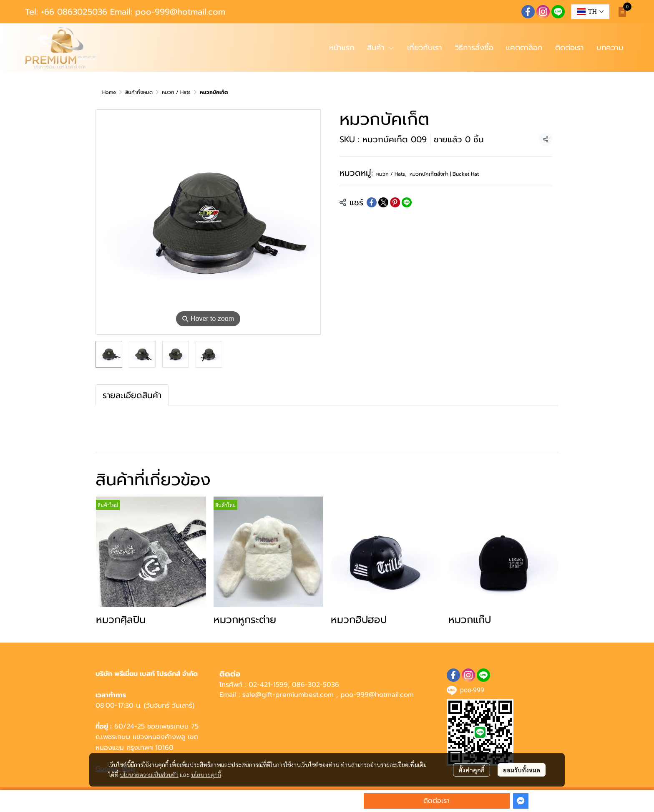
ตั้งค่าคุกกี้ (472, 770)
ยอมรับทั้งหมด (522, 770)
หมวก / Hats (176, 92)
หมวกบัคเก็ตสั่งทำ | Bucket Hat (444, 174)
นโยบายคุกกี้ (206, 774)
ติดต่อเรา (436, 801)
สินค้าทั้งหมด (139, 92)
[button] (590, 12)
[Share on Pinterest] (395, 202)
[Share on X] (383, 202)
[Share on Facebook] (372, 202)
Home (109, 92)
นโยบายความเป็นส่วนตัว (149, 774)
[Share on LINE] (407, 202)
